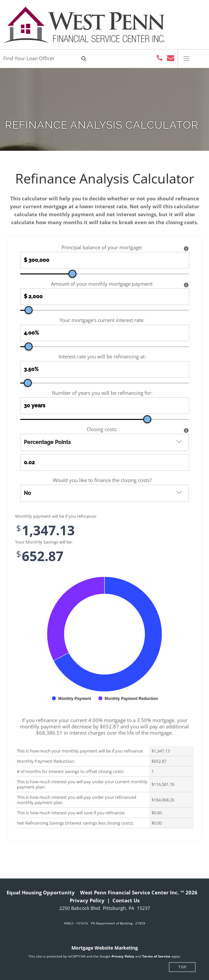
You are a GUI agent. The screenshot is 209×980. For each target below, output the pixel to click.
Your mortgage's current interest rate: (102, 320)
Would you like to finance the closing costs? (102, 480)
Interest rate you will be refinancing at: (102, 357)
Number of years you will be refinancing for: (102, 393)
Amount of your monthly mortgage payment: (102, 284)
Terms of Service (156, 956)
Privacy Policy (87, 900)
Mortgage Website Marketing (105, 948)
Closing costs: (102, 429)
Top (182, 967)
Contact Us (126, 900)
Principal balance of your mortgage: (102, 247)
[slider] (72, 274)
